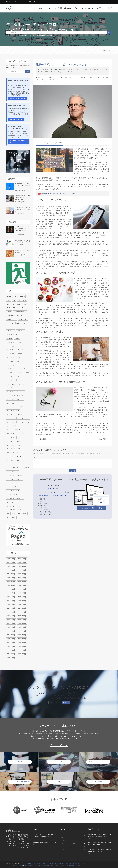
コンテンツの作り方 (63, 77)
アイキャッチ (48, 79)
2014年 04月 (11, 654)
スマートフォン (11, 422)
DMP (8, 308)
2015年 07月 (22, 624)
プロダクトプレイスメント (14, 479)
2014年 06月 (11, 650)
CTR (25, 300)
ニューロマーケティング (14, 460)
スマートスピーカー (24, 418)
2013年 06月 (11, 658)
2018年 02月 (11, 566)
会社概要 (109, 8)
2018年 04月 (11, 563)
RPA (8, 327)
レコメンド (10, 502)
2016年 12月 (11, 593)
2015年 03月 (22, 631)
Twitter (25, 327)
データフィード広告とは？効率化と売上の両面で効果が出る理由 (22, 209)
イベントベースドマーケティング (16, 354)
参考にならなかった (103, 454)
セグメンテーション (24, 422)
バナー (54, 79)
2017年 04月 (11, 585)
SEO (14, 327)
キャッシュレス (11, 380)
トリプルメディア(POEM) (14, 456)
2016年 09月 (22, 597)
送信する (73, 471)
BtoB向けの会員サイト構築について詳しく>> (92, 508)
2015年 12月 (11, 616)
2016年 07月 (22, 601)
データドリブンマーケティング (16, 449)
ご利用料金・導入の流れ (63, 8)
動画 (8, 514)
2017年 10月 (11, 574)
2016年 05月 (22, 604)
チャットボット (11, 437)
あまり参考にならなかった (85, 454)
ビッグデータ (26, 468)
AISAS (15, 296)
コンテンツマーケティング (76, 77)
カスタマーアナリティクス (14, 376)
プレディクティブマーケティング (16, 475)
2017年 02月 (11, 589)
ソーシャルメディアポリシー (15, 430)
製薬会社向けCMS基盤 (68, 864)
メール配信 (63, 841)
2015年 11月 (22, 616)
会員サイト (21, 510)
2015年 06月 (11, 627)
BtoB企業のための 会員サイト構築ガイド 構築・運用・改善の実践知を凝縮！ (61, 866)
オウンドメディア (24, 373)
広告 (14, 514)
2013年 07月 (22, 654)
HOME (104, 50)
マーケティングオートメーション (68, 843)
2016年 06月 (11, 604)
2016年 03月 (22, 608)
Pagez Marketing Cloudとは (59, 745)
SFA (19, 327)
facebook (10, 338)
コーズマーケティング (13, 411)
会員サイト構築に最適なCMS (54, 864)
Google (9, 312)
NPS (18, 323)
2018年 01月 (22, 566)
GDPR (21, 308)
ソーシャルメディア (13, 426)
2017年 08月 (11, 578)
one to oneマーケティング (14, 342)
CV (8, 304)
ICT (8, 323)
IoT (13, 323)
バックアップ (11, 464)
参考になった (55, 454)
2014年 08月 (11, 646)
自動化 (25, 514)
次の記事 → (104, 439)
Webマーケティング (43, 77)
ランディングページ (13, 495)
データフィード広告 (13, 453)
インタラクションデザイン (14, 357)
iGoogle (17, 338)
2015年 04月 (11, 631)
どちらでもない (68, 454)
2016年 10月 (11, 597)
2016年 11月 (22, 593)
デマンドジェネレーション (14, 445)
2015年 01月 (22, 635)
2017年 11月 (22, 570)
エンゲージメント (12, 373)
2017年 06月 (11, 582)
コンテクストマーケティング (15, 399)
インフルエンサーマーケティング (16, 369)
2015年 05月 (22, 627)
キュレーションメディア (14, 384)
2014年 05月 (22, 650)
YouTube (23, 335)
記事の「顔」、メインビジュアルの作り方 (61, 65)
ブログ (76, 8)
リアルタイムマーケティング (15, 498)
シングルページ (100, 77)
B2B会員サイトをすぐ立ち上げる (18, 142)
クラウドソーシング (13, 388)
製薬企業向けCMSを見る (16, 119)
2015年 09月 (22, 620)
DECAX (19, 304)
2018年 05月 (22, 559)
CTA (19, 300)
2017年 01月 (22, 589)
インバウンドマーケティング (15, 361)
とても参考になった (41, 454)
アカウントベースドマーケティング (17, 350)
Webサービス (11, 331)
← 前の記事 (42, 439)
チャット (24, 434)
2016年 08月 (11, 601)
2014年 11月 (22, 639)
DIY (25, 304)
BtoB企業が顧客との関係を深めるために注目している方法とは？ (59, 194)
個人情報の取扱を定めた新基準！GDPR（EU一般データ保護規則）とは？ (22, 186)
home (40, 8)
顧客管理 (62, 838)
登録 (109, 33)
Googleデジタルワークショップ (16, 315)
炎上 (19, 514)
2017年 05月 (22, 582)
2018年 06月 (11, 559)
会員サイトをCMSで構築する (18, 98)
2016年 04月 (11, 608)
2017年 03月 (22, 585)
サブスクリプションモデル (14, 415)
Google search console (20, 312)
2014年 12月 (11, 639)
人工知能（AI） (11, 510)
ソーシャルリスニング (13, 434)
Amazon (22, 296)
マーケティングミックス (14, 487)
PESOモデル (25, 323)
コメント (36, 458)
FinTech (15, 308)
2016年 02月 (11, 612)
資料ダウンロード (88, 8)
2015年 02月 (11, 635)
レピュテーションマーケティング (16, 506)
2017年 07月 (22, 578)
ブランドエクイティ (13, 472)
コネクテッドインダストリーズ (16, 392)
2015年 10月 (11, 620)
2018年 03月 (22, 563)
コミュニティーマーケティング (16, 395)
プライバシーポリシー (36, 864)
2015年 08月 (11, 624)
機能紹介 (49, 8)
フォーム (62, 849)
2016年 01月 (22, 612)
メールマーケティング (13, 491)
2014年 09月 (22, 643)
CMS (8, 300)
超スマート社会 (11, 517)
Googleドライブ (11, 319)
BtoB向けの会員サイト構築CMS (32, 866)
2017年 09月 (22, 574)
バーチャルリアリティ (13, 468)
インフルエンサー (12, 365)
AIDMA (9, 296)
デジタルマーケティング (14, 441)
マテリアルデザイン (89, 77)
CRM (14, 300)
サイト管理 (63, 852)
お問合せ (100, 8)
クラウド (26, 384)
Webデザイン (53, 77)
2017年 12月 (11, 570)
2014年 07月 (22, 646)
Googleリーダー (23, 319)
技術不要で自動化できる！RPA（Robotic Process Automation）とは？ (22, 197)
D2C (13, 304)
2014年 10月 (11, 643)
